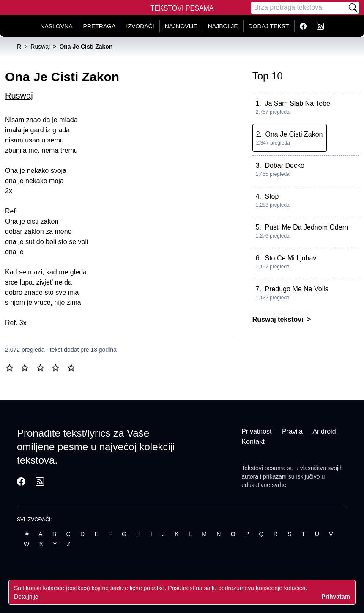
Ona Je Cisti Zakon (294, 134)
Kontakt (253, 442)
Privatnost (256, 431)
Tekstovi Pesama (182, 8)
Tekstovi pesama (263, 468)
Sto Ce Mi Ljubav (290, 258)
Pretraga (100, 26)
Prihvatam (336, 597)
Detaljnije (26, 597)
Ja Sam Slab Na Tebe (297, 103)
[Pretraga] (299, 8)
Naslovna (56, 26)
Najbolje (223, 26)
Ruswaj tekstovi (279, 319)
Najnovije (181, 26)
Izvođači (140, 26)
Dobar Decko (284, 166)
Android (324, 431)
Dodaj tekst (269, 26)
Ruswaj (19, 96)
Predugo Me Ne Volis (296, 289)
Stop (272, 196)
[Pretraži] (353, 8)
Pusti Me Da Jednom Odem (306, 227)
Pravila (292, 431)
